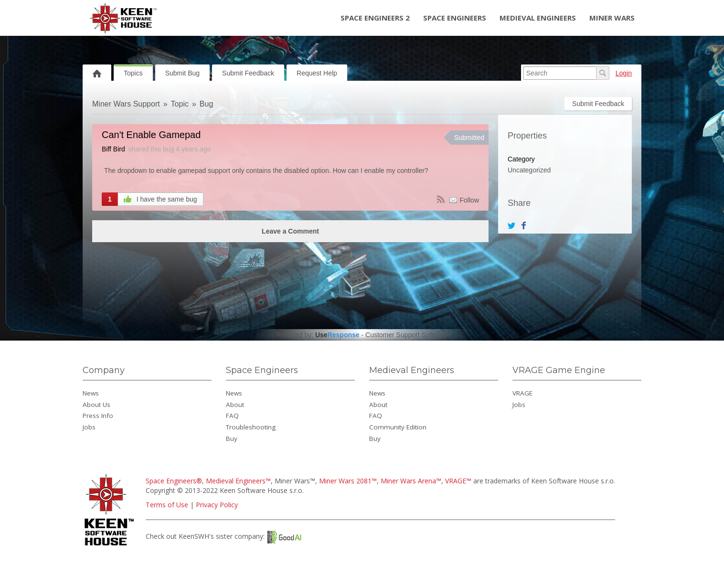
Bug (206, 104)
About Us (96, 405)
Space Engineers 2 (375, 18)
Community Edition (398, 427)
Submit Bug (182, 73)
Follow (469, 200)
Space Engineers (455, 18)
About (235, 405)
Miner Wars (612, 18)
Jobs (89, 427)
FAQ (232, 416)
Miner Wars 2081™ (348, 481)
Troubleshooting (251, 427)
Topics (133, 73)
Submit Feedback (248, 73)
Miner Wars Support (126, 104)
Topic (180, 104)
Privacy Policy (217, 505)
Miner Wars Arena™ (411, 481)
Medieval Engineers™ (238, 481)
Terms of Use (167, 505)
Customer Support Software (407, 335)
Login (624, 73)
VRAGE (522, 393)
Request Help (317, 73)
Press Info (98, 416)
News (91, 393)
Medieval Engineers (538, 18)
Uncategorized (529, 170)
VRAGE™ (458, 481)
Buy (232, 438)
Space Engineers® (174, 481)
